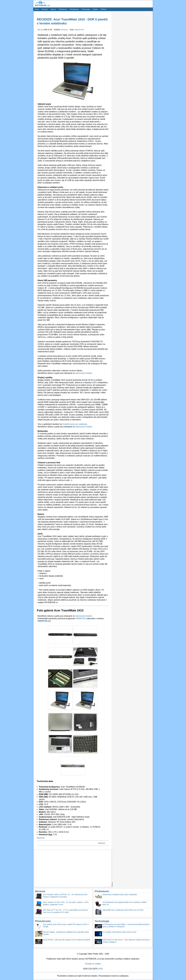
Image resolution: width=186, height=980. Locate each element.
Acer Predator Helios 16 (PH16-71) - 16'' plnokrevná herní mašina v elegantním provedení (65, 896)
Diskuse (102, 843)
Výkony (53, 9)
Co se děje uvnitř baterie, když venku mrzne (119, 932)
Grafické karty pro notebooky (75, 424)
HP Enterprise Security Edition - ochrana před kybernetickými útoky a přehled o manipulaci (126, 926)
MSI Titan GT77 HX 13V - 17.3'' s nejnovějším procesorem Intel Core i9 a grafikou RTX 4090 (65, 911)
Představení (63, 9)
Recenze (45, 9)
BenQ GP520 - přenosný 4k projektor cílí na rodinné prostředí (67, 940)
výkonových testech (84, 373)
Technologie (86, 9)
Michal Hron (79, 30)
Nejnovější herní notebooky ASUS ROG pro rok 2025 (123, 910)
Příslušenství (74, 9)
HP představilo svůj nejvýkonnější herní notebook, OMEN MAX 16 (125, 903)
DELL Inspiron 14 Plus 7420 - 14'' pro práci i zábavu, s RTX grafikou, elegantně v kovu (66, 903)
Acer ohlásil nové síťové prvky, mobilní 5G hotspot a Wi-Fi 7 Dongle (66, 926)
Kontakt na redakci (93, 964)
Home (37, 9)
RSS (101, 969)
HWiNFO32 (81, 618)
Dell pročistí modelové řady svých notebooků (120, 895)
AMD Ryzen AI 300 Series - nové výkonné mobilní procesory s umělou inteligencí (127, 941)
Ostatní (95, 9)
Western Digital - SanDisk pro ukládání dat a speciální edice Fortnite (66, 933)
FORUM (103, 9)
